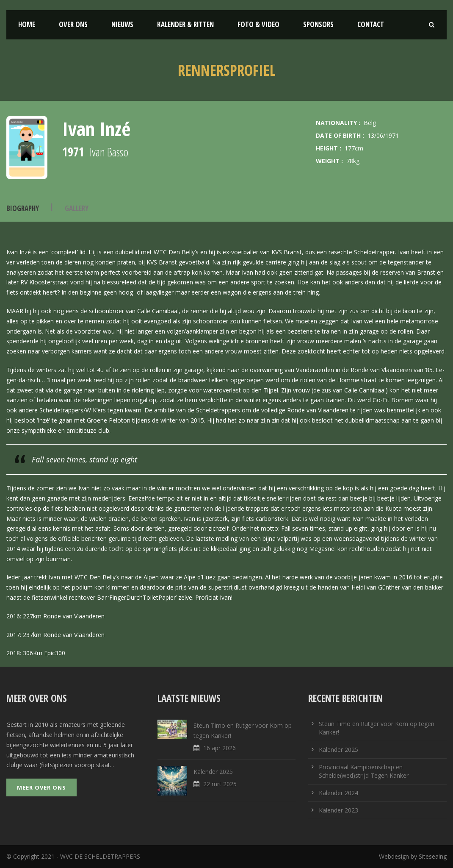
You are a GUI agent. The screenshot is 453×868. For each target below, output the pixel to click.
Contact (371, 24)
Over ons (73, 24)
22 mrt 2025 (220, 784)
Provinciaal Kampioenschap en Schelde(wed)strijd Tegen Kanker (364, 771)
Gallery (77, 208)
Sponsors (318, 24)
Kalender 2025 (213, 772)
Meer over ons (41, 787)
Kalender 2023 (338, 810)
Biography (23, 208)
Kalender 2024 (338, 793)
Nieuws (122, 24)
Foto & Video (258, 24)
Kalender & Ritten (185, 24)
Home (27, 24)
